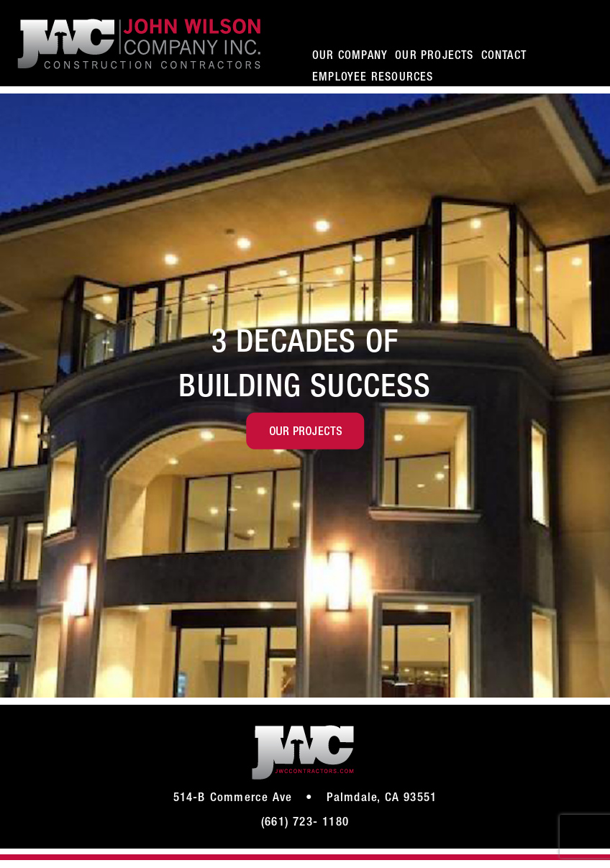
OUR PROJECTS (434, 57)
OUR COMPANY (350, 57)
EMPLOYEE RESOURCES (373, 78)
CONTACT (504, 57)
